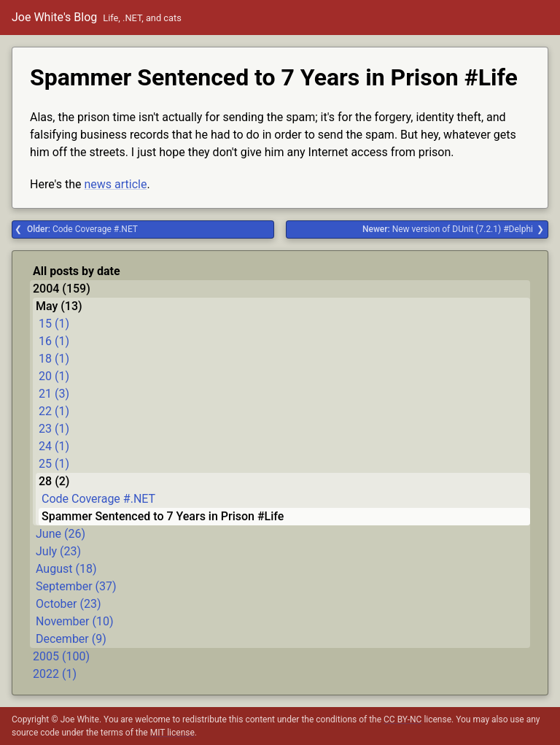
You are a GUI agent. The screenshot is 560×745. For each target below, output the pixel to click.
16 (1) (54, 341)
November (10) (74, 621)
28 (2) (54, 481)
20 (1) (54, 376)
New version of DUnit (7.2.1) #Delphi (448, 229)
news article (115, 184)
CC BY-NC (402, 719)
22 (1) (54, 411)
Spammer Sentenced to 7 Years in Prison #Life (163, 516)
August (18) (66, 569)
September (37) (76, 586)
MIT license (172, 733)
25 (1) (54, 464)
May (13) (59, 306)
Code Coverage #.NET (82, 229)
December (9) (71, 639)
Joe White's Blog (54, 17)
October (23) (68, 604)
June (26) (61, 534)
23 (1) (54, 429)
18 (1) (54, 359)
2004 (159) (62, 289)
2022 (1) (55, 674)
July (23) (58, 551)
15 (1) (54, 324)
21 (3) (54, 394)
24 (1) (54, 446)
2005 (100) (61, 656)
